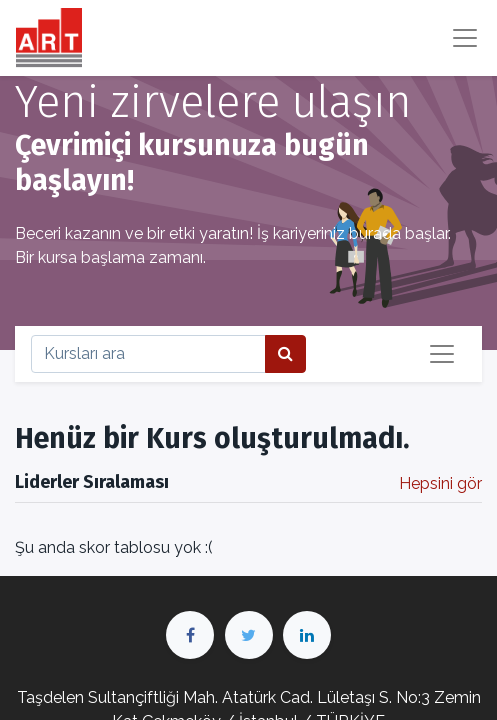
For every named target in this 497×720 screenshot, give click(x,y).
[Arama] (285, 354)
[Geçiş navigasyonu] (442, 354)
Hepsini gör (440, 483)
